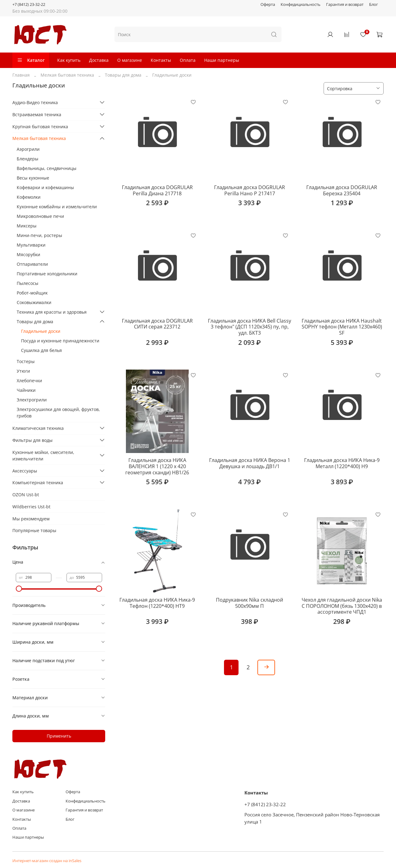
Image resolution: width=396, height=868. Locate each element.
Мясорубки (28, 254)
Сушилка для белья (41, 350)
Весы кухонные (33, 178)
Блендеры (28, 159)
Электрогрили (32, 400)
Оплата (188, 60)
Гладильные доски (41, 331)
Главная (21, 75)
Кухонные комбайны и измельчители (57, 207)
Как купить (69, 60)
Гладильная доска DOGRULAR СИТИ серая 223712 (157, 324)
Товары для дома (123, 75)
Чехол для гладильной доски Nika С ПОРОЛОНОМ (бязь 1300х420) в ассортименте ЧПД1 (342, 606)
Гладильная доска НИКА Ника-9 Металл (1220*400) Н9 (342, 463)
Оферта (268, 4)
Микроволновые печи (40, 216)
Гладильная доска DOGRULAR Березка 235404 (342, 190)
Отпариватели (32, 264)
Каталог (31, 60)
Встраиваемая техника (37, 114)
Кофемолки (29, 197)
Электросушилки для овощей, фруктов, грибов (58, 413)
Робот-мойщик (32, 293)
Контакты (161, 60)
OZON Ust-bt (26, 495)
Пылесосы (28, 283)
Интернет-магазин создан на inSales (47, 861)
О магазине (130, 60)
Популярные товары (34, 530)
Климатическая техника (38, 428)
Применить (59, 736)
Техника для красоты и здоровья (52, 312)
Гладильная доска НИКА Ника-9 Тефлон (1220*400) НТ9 (157, 603)
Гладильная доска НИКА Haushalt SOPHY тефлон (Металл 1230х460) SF (342, 327)
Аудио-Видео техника (35, 102)
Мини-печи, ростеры (39, 235)
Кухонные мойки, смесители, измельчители (43, 455)
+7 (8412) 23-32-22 (29, 4)
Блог (374, 4)
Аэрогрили (28, 149)
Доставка (99, 60)
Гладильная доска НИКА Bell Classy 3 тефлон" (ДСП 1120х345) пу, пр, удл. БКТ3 (250, 327)
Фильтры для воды (32, 440)
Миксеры (27, 226)
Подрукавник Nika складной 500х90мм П (250, 603)
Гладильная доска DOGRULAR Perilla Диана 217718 (157, 190)
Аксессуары (25, 471)
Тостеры (26, 361)
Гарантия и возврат (345, 4)
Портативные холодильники (47, 274)
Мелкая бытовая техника (67, 75)
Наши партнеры (222, 60)
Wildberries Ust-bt (31, 507)
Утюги (23, 371)
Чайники (26, 390)
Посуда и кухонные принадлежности (60, 341)
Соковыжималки (34, 302)
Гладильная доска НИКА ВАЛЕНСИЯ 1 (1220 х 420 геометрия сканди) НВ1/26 (157, 466)
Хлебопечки (29, 381)
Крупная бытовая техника (40, 127)
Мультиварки (31, 245)
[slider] (19, 589)
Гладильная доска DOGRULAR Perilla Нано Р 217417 (250, 190)
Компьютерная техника (38, 483)
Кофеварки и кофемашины (45, 187)
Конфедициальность (301, 4)
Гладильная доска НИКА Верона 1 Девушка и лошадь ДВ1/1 (250, 463)
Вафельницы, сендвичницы (47, 168)
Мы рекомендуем (31, 519)
